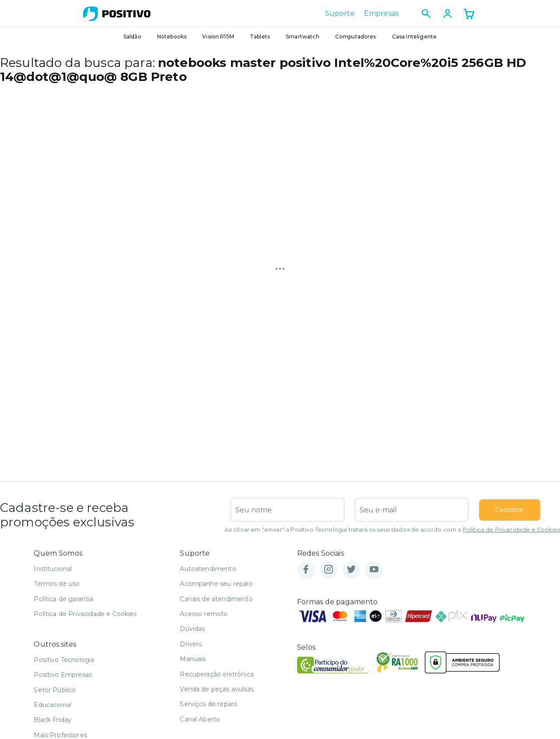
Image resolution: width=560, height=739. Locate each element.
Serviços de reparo (209, 704)
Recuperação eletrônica (217, 674)
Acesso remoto (204, 614)
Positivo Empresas (63, 675)
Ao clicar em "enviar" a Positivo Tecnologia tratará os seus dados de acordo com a (392, 530)
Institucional (53, 569)
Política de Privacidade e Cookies (511, 530)
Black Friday (52, 720)
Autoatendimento (208, 569)
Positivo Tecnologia (64, 660)
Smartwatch (303, 37)
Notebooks (172, 37)
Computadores (356, 37)
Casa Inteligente (415, 37)
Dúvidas (192, 629)
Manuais (193, 659)
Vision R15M (218, 37)
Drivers (191, 644)
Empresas (381, 14)
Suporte (340, 14)
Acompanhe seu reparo (216, 584)
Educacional (52, 705)
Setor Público (55, 690)
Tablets (260, 37)
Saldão (132, 37)
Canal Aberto (200, 719)
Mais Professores (60, 735)
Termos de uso (57, 584)
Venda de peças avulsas (217, 689)
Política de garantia (63, 599)
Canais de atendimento (216, 599)
